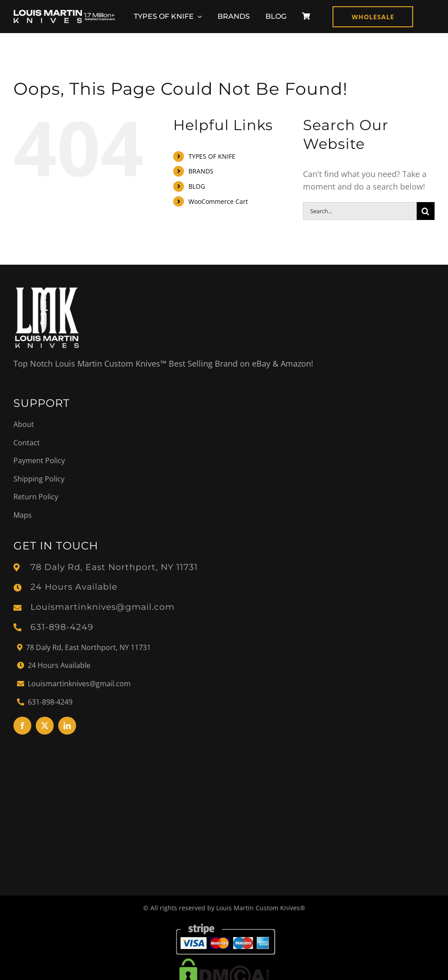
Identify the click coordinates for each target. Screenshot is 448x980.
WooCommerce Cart (218, 201)
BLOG (197, 186)
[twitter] (45, 726)
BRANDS (201, 171)
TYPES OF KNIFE (212, 156)
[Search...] (360, 211)
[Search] (426, 211)
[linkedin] (67, 726)
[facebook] (22, 726)
